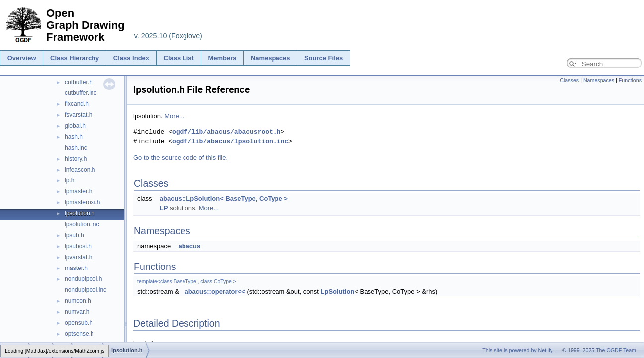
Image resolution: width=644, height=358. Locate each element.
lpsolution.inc (82, 224)
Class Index (131, 58)
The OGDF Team (616, 350)
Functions (630, 80)
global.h (75, 126)
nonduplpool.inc (86, 290)
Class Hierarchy (75, 58)
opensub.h (79, 323)
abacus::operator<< (215, 292)
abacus (189, 246)
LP (164, 208)
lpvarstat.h (78, 257)
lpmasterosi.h (82, 202)
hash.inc (76, 148)
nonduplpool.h (83, 279)
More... (174, 116)
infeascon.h (80, 170)
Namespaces (271, 58)
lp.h (69, 180)
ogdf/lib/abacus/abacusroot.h (226, 132)
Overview (22, 58)
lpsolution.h (80, 213)
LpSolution (338, 292)
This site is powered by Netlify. (518, 350)
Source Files (323, 58)
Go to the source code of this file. (181, 157)
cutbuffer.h (79, 82)
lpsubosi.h (78, 246)
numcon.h (78, 301)
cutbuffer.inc (81, 93)
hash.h (74, 137)
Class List (179, 58)
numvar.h (77, 312)
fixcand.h (77, 104)
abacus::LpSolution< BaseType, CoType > (224, 199)
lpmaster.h (78, 191)
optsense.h (79, 334)
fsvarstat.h (78, 115)
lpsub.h (74, 235)
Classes (569, 80)
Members (222, 58)
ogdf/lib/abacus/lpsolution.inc (230, 141)
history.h (76, 159)
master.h (76, 268)
